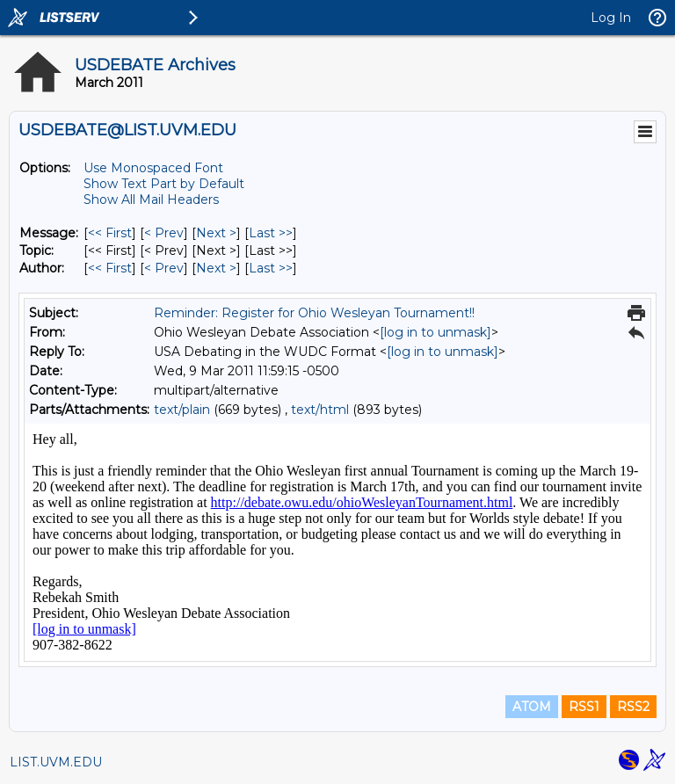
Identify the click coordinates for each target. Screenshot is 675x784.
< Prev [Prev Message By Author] (164, 268)
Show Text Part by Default (164, 184)
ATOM (532, 707)
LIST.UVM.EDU (56, 762)
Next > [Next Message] (216, 233)
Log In (611, 18)
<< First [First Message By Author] (110, 268)
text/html (320, 410)
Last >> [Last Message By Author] (271, 268)
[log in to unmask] (435, 332)
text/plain (182, 410)
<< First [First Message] (110, 233)
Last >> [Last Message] (271, 233)
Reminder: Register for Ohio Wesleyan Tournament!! (314, 313)
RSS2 (633, 707)
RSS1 (584, 707)
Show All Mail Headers (151, 200)
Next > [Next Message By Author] (216, 268)
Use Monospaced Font (153, 168)
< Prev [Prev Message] (164, 233)
